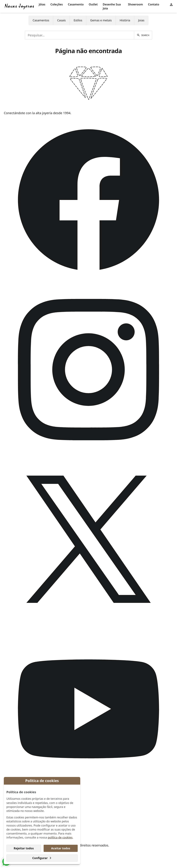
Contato (154, 4)
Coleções (57, 4)
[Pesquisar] (143, 35)
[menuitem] (42, 6)
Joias (141, 20)
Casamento (76, 4)
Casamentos (41, 20)
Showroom (135, 4)
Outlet (93, 4)
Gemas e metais (101, 20)
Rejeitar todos (24, 848)
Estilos (78, 20)
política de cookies (60, 837)
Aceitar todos (61, 848)
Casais (61, 20)
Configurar (42, 858)
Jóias (42, 4)
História (125, 20)
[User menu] (171, 4)
